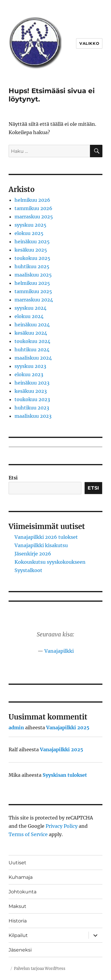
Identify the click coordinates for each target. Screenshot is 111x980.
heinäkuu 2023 (32, 383)
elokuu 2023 (29, 374)
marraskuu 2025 (34, 217)
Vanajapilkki (59, 651)
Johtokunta (22, 892)
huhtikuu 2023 (32, 408)
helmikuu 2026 (32, 200)
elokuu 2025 (29, 233)
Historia (18, 921)
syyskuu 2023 (30, 366)
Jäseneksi (20, 950)
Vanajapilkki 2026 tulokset (46, 537)
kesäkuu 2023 (31, 391)
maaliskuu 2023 (33, 416)
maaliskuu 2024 (33, 358)
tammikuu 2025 (33, 291)
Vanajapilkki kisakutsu (41, 545)
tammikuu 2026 (33, 208)
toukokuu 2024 (32, 341)
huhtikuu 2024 (32, 350)
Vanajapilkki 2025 (68, 728)
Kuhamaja (21, 877)
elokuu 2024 (29, 316)
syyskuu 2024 (30, 308)
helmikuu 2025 (32, 283)
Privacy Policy (62, 826)
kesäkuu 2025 (31, 250)
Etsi (13, 478)
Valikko (89, 43)
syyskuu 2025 (30, 225)
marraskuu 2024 (34, 300)
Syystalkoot (28, 570)
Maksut (17, 906)
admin (16, 728)
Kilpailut (18, 935)
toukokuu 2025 (32, 258)
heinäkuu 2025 (32, 242)
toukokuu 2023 (32, 399)
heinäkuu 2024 (32, 325)
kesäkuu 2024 (31, 333)
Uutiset (17, 863)
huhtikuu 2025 (32, 266)
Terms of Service (28, 834)
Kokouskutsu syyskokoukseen (50, 562)
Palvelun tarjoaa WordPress (40, 969)
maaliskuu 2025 (33, 275)
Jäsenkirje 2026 (33, 554)
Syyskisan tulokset (65, 775)
